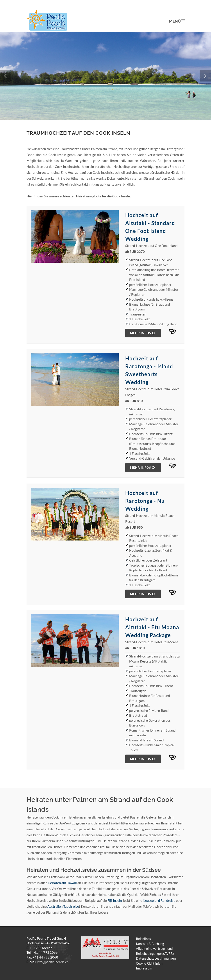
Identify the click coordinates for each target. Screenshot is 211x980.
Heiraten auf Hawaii (62, 883)
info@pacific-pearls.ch (53, 962)
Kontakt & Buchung (150, 944)
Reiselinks (143, 939)
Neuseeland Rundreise (159, 900)
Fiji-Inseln (115, 900)
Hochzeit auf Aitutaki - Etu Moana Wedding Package (152, 627)
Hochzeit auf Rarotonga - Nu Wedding (145, 501)
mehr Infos (142, 333)
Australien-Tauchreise (63, 906)
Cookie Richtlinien (149, 963)
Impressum (144, 968)
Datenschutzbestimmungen (156, 958)
